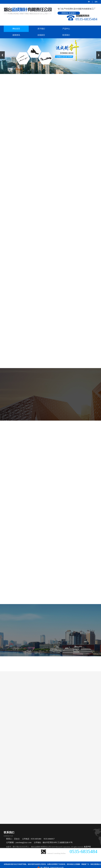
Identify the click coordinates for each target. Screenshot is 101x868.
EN (96, 2)
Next (99, 55)
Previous (2, 55)
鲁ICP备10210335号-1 (21, 847)
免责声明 (87, 847)
